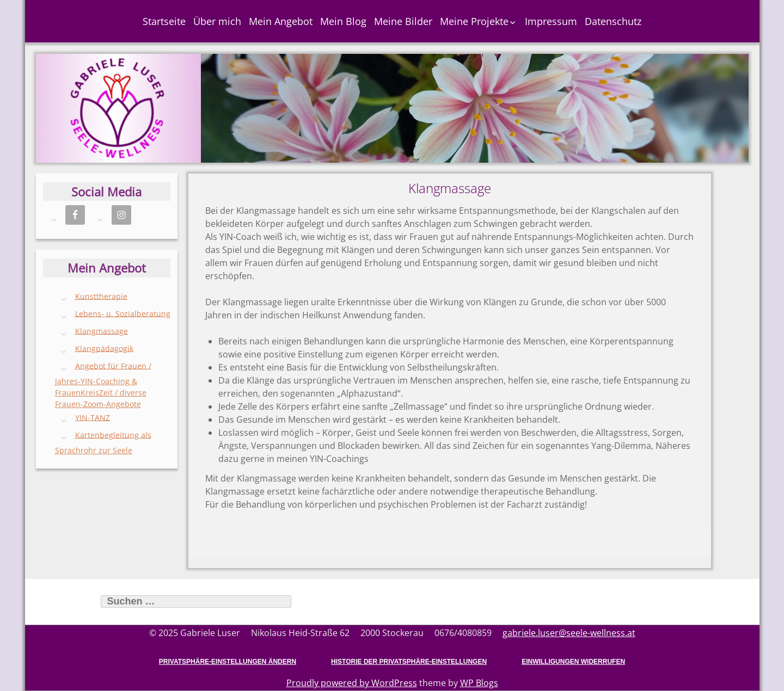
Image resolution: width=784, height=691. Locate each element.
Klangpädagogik (104, 348)
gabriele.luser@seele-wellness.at (569, 633)
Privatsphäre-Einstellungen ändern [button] (228, 662)
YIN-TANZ (93, 417)
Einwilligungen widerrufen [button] (573, 662)
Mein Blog (343, 21)
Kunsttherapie (101, 296)
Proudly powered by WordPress (352, 683)
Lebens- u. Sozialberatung (123, 313)
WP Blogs (479, 683)
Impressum (551, 21)
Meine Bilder (403, 21)
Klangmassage (102, 331)
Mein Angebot (281, 21)
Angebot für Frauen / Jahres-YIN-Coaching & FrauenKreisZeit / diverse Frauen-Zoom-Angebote (103, 384)
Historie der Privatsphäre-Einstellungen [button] (409, 662)
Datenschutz (613, 21)
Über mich (217, 21)
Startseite (164, 21)
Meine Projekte (474, 21)
